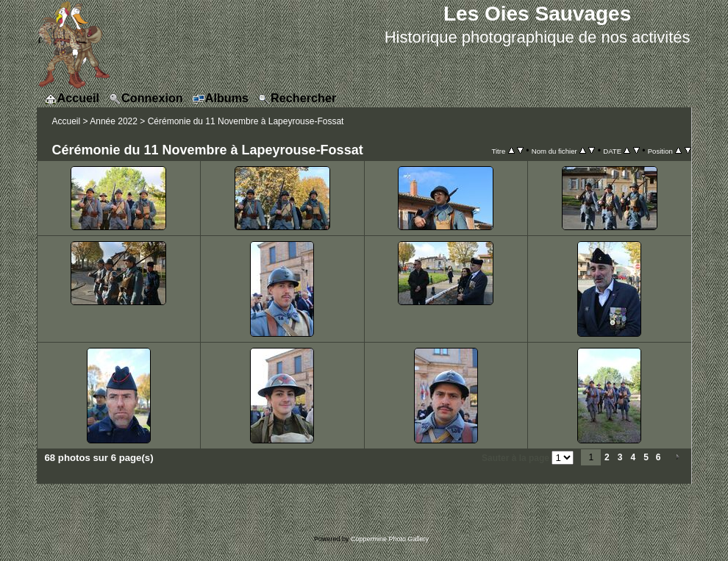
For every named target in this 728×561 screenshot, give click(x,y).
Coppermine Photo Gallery (390, 539)
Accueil (67, 121)
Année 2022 (114, 121)
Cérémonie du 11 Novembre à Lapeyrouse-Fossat (246, 121)
